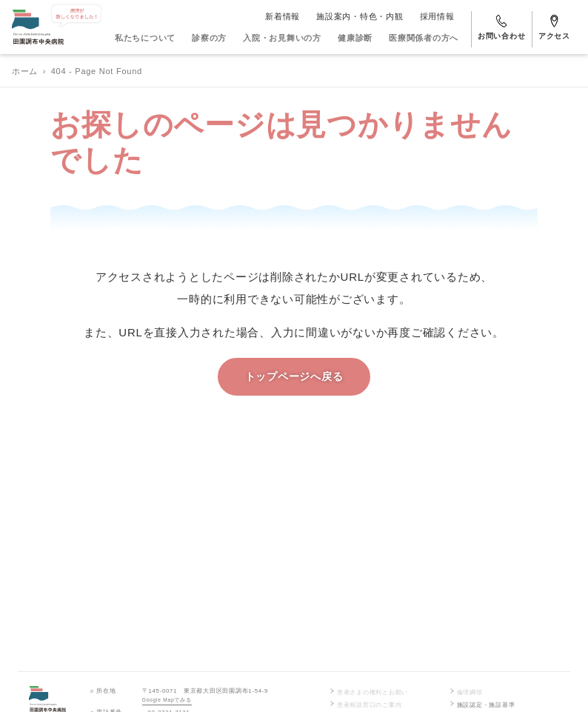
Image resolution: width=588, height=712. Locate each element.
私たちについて (145, 38)
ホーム (25, 71)
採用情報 (437, 16)
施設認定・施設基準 (481, 705)
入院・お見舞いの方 (282, 38)
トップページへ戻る (294, 377)
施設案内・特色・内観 (360, 16)
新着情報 (283, 16)
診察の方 (209, 38)
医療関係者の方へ (424, 38)
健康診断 (355, 38)
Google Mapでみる (167, 700)
